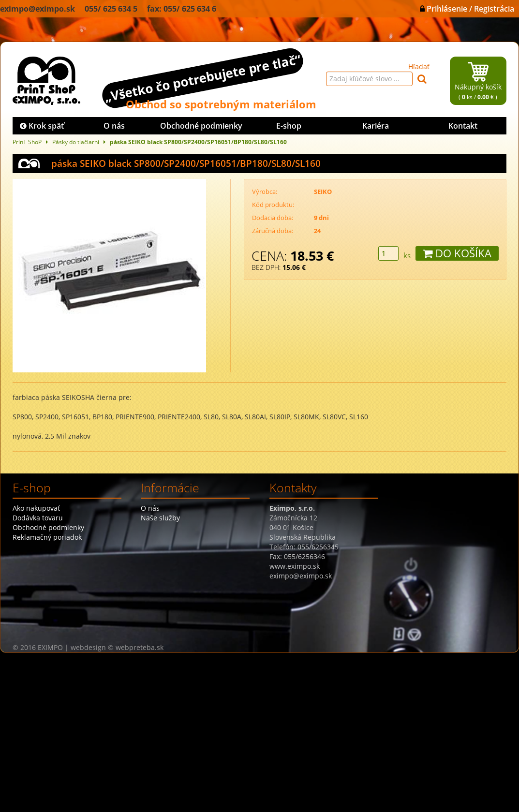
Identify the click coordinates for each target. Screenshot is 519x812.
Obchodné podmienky (201, 126)
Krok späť (42, 126)
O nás (114, 126)
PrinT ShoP (27, 142)
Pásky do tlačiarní (76, 142)
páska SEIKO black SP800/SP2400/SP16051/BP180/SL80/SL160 (198, 142)
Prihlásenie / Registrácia (467, 9)
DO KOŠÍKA (457, 253)
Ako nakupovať (36, 508)
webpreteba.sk (140, 647)
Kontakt (463, 126)
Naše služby (160, 518)
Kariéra (376, 126)
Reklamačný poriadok (47, 537)
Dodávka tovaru (38, 518)
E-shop (289, 126)
